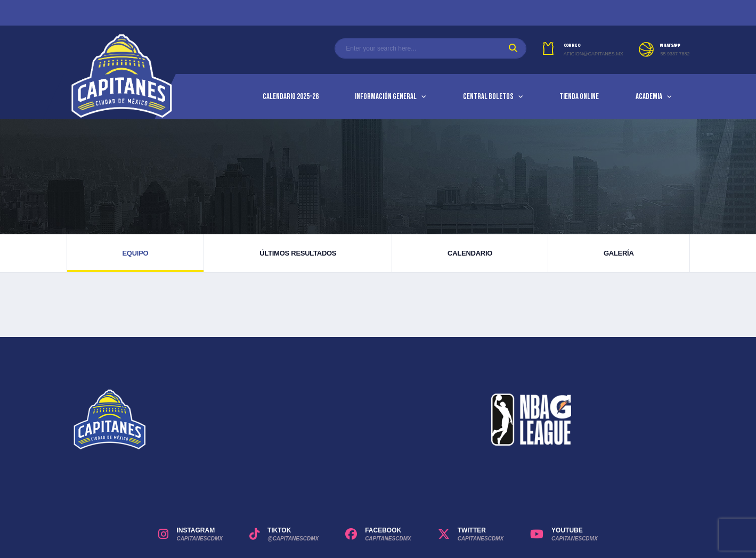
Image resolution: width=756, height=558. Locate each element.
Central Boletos (488, 97)
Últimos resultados (298, 253)
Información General (386, 97)
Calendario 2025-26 (291, 97)
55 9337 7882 (675, 54)
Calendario (470, 253)
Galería (619, 253)
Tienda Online (579, 97)
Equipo (135, 253)
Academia (649, 97)
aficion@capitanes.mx (594, 54)
